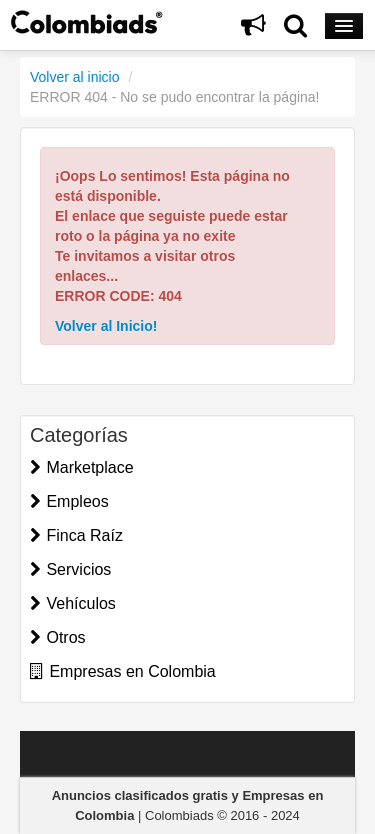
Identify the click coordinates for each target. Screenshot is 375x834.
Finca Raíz (76, 535)
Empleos (69, 501)
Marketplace (82, 467)
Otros (58, 637)
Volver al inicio (75, 77)
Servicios (70, 569)
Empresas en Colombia (123, 671)
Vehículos (73, 603)
